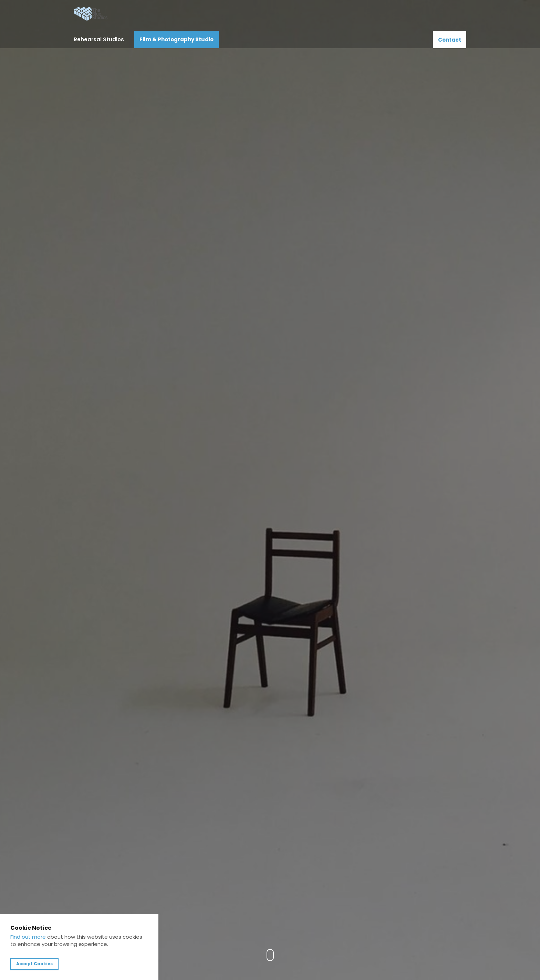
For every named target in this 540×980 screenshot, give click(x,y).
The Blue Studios (91, 14)
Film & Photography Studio (176, 39)
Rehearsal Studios (99, 39)
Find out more (28, 937)
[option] (270, 490)
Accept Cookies (34, 964)
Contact (450, 40)
